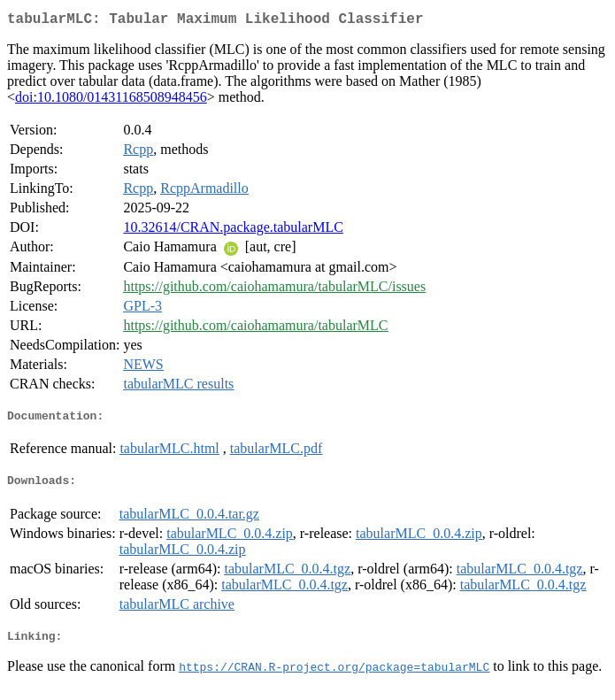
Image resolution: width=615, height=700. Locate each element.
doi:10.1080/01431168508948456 (111, 100)
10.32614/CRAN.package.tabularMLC (233, 231)
